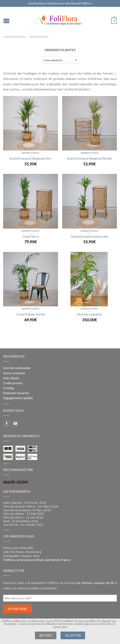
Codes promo (13, 383)
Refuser (46, 635)
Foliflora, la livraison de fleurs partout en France (37, 560)
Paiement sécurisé (16, 393)
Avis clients (11, 378)
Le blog (8, 388)
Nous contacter (14, 373)
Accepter (73, 635)
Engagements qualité (18, 398)
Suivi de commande (17, 368)
